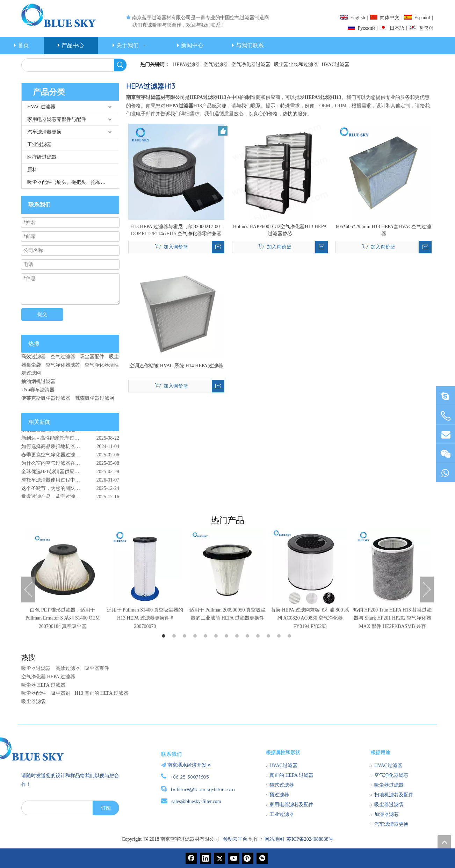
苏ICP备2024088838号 (310, 839)
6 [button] (217, 636)
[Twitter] (219, 858)
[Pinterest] (248, 858)
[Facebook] (191, 858)
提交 (42, 314)
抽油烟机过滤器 (38, 381)
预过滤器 (279, 795)
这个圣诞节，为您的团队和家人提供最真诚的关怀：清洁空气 (70, 490)
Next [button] (427, 589)
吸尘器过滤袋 (389, 805)
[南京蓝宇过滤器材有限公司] (62, 749)
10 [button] (259, 636)
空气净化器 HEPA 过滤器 (48, 677)
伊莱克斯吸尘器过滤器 (46, 398)
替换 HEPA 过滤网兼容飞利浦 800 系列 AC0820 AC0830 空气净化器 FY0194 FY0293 (310, 618)
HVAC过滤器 (335, 64)
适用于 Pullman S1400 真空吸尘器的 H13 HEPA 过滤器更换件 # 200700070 (145, 618)
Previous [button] (28, 589)
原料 (32, 170)
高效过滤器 (34, 357)
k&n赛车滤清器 (38, 390)
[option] (63, 580)
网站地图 (274, 839)
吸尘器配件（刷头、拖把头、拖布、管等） (73, 182)
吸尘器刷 (60, 693)
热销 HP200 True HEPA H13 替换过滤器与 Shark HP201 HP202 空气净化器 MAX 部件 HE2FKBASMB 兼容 (393, 618)
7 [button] (228, 636)
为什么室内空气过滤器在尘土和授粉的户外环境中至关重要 (70, 465)
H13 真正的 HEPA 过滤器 (102, 693)
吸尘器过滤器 (36, 668)
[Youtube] (234, 858)
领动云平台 (235, 839)
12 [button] (280, 636)
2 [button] (175, 636)
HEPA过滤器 (186, 64)
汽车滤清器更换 (44, 132)
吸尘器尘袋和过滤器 (296, 64)
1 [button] (165, 636)
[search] (56, 808)
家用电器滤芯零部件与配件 (57, 119)
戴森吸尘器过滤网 (95, 398)
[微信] (262, 858)
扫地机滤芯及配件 (394, 795)
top (444, 842)
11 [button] (269, 636)
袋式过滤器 (282, 785)
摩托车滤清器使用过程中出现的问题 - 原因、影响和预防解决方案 (70, 482)
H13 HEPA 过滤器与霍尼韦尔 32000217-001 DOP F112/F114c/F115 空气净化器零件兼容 (176, 230)
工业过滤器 (39, 144)
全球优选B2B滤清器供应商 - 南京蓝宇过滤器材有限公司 (70, 474)
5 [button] (207, 636)
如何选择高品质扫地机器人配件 (56, 449)
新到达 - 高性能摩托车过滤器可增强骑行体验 (70, 440)
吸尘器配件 (92, 357)
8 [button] (238, 636)
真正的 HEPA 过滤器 (291, 775)
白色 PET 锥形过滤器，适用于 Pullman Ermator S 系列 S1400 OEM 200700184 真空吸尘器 (63, 618)
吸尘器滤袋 (34, 701)
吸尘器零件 (97, 668)
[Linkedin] (205, 858)
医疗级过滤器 (42, 157)
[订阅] (106, 808)
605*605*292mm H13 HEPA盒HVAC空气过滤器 (384, 230)
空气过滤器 (216, 64)
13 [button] (290, 636)
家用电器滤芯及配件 (291, 805)
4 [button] (196, 636)
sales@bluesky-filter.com (196, 801)
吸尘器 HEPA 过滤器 (43, 685)
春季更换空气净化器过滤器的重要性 (60, 457)
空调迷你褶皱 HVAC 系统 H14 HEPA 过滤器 (176, 366)
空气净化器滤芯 (63, 365)
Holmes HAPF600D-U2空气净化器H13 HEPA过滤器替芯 (280, 230)
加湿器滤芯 (387, 814)
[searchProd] (68, 65)
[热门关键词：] (120, 65)
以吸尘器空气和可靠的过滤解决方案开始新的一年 (70, 432)
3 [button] (186, 636)
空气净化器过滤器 (251, 64)
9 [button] (248, 636)
